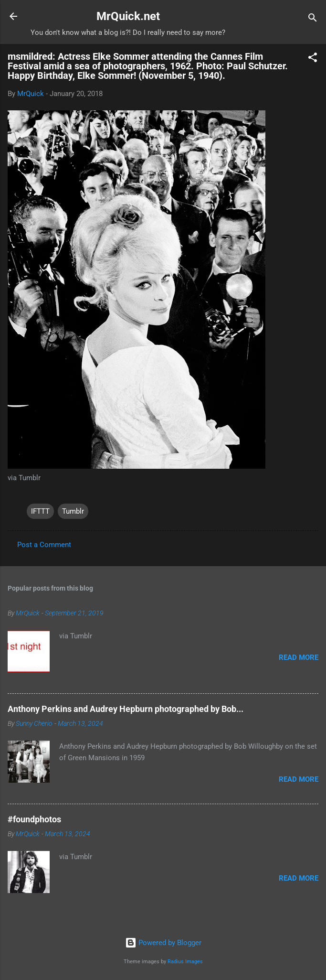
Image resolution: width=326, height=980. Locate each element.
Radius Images (185, 962)
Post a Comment (44, 545)
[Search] (313, 19)
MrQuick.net (128, 16)
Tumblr (73, 511)
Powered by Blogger (163, 943)
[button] (313, 59)
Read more (299, 657)
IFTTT (40, 511)
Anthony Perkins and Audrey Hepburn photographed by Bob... (126, 709)
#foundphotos (34, 819)
